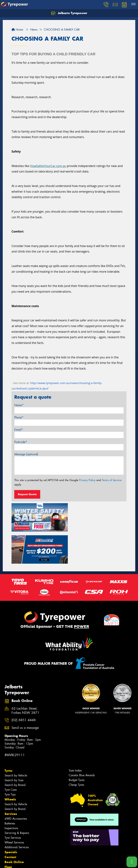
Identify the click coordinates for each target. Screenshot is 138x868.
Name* (19, 405)
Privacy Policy (87, 480)
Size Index (75, 738)
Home (17, 30)
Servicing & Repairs (17, 801)
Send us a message (25, 696)
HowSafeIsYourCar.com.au (48, 166)
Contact (10, 825)
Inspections (11, 796)
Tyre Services (13, 805)
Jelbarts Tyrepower (69, 13)
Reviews (11, 845)
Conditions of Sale (49, 862)
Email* (19, 430)
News (9, 840)
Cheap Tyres (76, 753)
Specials (11, 820)
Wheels (10, 767)
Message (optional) (26, 454)
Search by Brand (15, 753)
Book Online (14, 830)
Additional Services (17, 815)
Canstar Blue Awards (82, 743)
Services (11, 782)
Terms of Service (112, 480)
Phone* (19, 417)
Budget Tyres (77, 748)
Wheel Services (14, 810)
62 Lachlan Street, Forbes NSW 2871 (25, 678)
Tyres (8, 738)
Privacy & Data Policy (26, 862)
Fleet (8, 835)
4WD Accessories (16, 786)
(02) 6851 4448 (24, 688)
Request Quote (27, 494)
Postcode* (21, 442)
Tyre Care (11, 757)
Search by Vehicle (16, 743)
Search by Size (14, 748)
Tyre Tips (10, 762)
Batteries (10, 791)
